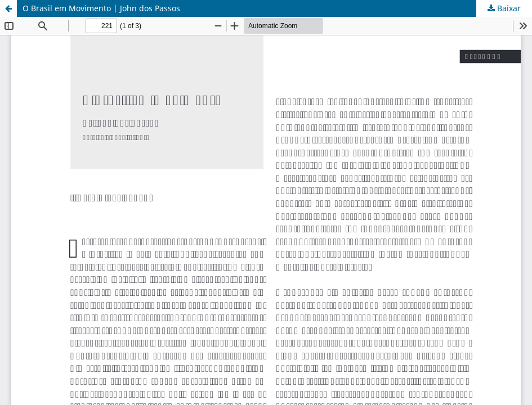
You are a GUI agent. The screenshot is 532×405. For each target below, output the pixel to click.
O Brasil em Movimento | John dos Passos (101, 8)
